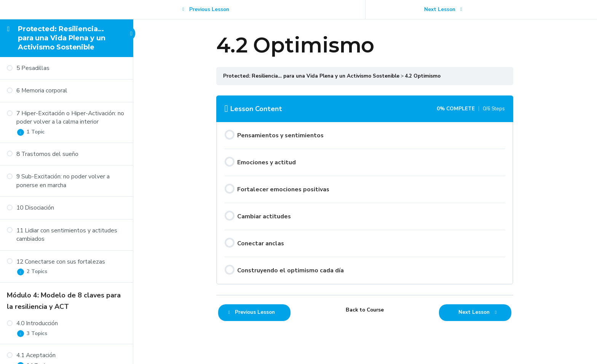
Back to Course (365, 310)
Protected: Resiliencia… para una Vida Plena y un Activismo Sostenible (62, 38)
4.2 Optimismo (423, 76)
